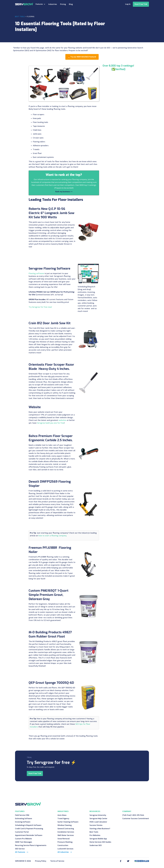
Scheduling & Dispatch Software (28, 825)
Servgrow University (98, 815)
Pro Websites (95, 835)
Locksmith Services (65, 849)
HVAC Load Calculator (98, 822)
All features (20, 852)
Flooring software (36, 273)
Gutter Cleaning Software (68, 822)
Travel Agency (63, 819)
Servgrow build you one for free (51, 423)
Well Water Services (66, 835)
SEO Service (20, 849)
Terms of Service (57, 861)
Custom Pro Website (23, 839)
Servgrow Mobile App (98, 839)
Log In (128, 4)
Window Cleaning (65, 825)
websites (63, 420)
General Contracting (66, 829)
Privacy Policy (41, 861)
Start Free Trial (141, 4)
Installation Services (66, 832)
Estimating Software (24, 819)
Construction (63, 845)
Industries (53, 4)
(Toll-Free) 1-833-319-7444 (133, 815)
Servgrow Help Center (98, 819)
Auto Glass (62, 815)
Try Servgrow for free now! (40, 307)
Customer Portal (22, 832)
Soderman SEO (96, 845)
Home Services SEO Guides (100, 842)
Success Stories (96, 825)
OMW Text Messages (24, 842)
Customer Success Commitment (136, 819)
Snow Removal (64, 839)
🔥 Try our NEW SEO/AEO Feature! (82, 57)
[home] (24, 4)
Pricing (63, 4)
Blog (71, 4)
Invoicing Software (23, 822)
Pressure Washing (65, 842)
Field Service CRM (22, 815)
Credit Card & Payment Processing (29, 829)
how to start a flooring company (52, 536)
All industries (63, 852)
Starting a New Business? (100, 829)
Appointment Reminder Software (29, 835)
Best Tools (20, 17)
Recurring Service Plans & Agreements (31, 845)
